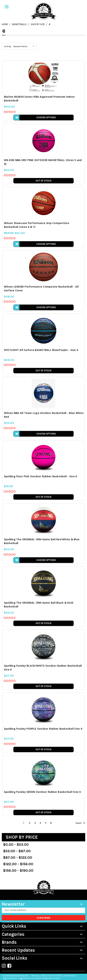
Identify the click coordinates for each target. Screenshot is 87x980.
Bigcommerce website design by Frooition (40, 978)
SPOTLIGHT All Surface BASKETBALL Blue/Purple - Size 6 (41, 350)
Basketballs (19, 24)
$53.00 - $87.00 (17, 851)
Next (80, 823)
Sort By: (8, 46)
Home (5, 24)
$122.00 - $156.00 (18, 864)
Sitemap (35, 976)
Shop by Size (38, 24)
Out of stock (43, 181)
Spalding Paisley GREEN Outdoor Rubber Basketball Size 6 (42, 792)
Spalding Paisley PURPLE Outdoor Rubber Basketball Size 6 (43, 729)
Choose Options (46, 117)
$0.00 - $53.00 (16, 845)
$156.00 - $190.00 (18, 871)
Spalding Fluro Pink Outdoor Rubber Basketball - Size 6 (41, 476)
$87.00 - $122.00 (18, 858)
